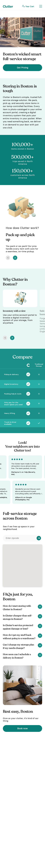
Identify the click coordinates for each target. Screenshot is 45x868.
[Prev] (8, 258)
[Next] (15, 258)
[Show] (40, 607)
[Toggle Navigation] (41, 6)
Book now (22, 728)
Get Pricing (23, 68)
